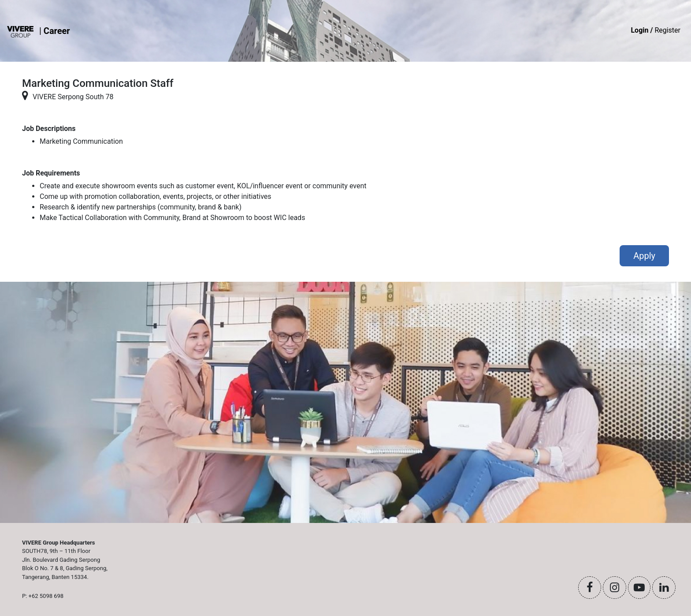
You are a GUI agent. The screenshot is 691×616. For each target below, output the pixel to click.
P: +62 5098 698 (43, 596)
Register (656, 30)
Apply (644, 256)
